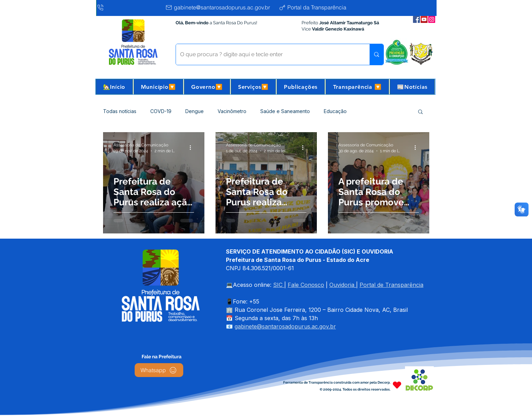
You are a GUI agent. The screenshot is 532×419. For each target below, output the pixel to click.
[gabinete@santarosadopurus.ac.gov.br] (220, 7)
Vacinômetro (232, 111)
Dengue (195, 111)
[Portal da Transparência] (318, 7)
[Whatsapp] (159, 370)
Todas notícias (120, 111)
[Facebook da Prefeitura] (416, 19)
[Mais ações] (193, 147)
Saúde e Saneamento (285, 111)
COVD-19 (161, 111)
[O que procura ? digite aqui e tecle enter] (268, 54)
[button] (158, 87)
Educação (335, 111)
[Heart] (397, 385)
